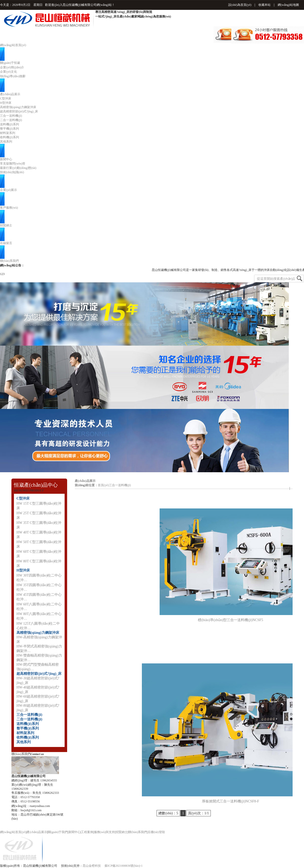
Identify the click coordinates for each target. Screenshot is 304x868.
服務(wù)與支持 (105, 832)
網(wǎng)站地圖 (288, 5)
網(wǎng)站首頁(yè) (13, 45)
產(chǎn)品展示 (10, 94)
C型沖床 (6, 98)
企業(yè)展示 (8, 190)
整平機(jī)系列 (9, 129)
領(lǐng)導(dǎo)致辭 (13, 76)
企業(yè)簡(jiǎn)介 (12, 67)
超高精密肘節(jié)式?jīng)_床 (19, 111)
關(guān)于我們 (58, 832)
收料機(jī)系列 (9, 137)
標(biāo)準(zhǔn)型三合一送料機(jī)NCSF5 (230, 620)
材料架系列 (8, 133)
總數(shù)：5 (168, 813)
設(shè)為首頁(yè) (240, 5)
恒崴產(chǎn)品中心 (36, 485)
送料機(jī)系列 (9, 124)
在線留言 (6, 243)
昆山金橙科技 (92, 866)
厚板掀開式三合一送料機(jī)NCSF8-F (231, 801)
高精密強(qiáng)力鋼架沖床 (18, 107)
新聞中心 (6, 159)
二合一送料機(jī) (11, 120)
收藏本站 (264, 5)
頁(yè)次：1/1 (198, 813)
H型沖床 (6, 103)
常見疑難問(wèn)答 (13, 164)
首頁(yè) (103, 485)
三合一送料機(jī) (11, 116)
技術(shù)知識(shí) (12, 172)
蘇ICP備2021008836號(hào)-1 (124, 866)
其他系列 (6, 142)
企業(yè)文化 (8, 72)
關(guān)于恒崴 (10, 63)
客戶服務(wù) (9, 208)
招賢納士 (6, 225)
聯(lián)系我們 (9, 261)
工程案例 (87, 832)
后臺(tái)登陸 (156, 832)
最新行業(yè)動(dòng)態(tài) (18, 168)
